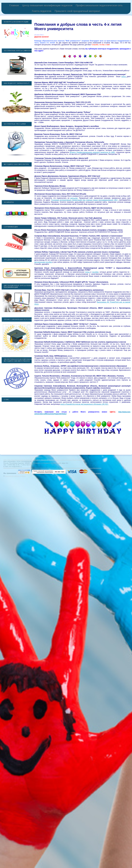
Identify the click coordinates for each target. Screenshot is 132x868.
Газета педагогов (42, 11)
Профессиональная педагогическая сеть (99, 5)
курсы (124, 77)
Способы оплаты (95, 473)
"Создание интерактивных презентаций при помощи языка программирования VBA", (85, 200)
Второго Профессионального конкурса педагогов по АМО (92, 152)
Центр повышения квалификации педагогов (47, 5)
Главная (14, 5)
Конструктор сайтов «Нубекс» (15, 476)
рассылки (74, 198)
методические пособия (43, 262)
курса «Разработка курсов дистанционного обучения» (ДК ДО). (84, 404)
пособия (95, 272)
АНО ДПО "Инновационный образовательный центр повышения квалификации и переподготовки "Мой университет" (44, 460)
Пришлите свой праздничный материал (77, 11)
